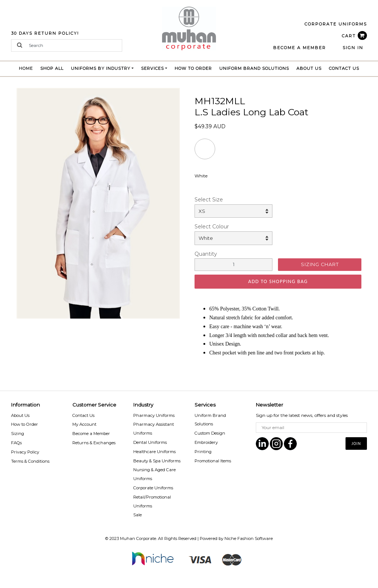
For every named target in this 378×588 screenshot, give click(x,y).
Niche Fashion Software (249, 538)
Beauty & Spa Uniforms (157, 461)
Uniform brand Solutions (254, 68)
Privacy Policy (25, 452)
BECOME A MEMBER (300, 48)
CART (354, 36)
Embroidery (206, 442)
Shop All (52, 68)
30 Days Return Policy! (45, 33)
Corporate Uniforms (153, 488)
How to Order (193, 68)
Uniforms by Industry (101, 68)
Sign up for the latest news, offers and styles (302, 415)
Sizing (18, 434)
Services (152, 68)
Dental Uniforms (150, 442)
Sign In (353, 48)
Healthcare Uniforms (154, 452)
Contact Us (344, 68)
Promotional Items (213, 461)
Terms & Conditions (30, 461)
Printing (203, 452)
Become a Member (91, 434)
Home (28, 67)
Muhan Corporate (138, 538)
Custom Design (210, 433)
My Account (84, 424)
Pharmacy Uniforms (154, 415)
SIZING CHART (320, 264)
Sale (138, 515)
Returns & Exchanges (94, 443)
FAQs (16, 443)
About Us (309, 68)
